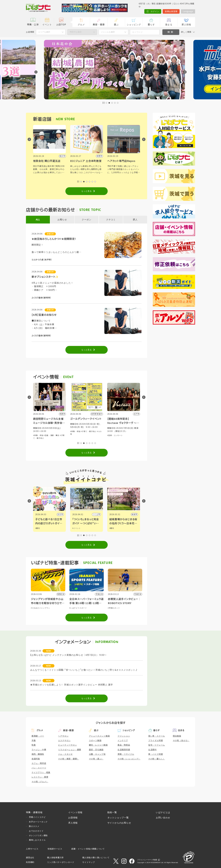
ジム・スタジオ (65, 754)
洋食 (34, 740)
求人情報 (186, 25)
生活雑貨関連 (124, 750)
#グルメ (38, 528)
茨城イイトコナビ (37, 817)
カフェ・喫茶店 (39, 763)
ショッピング (134, 25)
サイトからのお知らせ (119, 823)
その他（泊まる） (181, 740)
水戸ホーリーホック (38, 822)
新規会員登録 (171, 11)
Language (188, 11)
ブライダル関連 (156, 740)
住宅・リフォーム (157, 745)
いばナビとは (163, 812)
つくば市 (133, 514)
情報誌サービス (55, 849)
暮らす (151, 25)
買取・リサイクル (126, 754)
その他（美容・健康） (68, 759)
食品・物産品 (124, 745)
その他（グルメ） (40, 782)
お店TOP (61, 25)
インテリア (123, 740)
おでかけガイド (36, 831)
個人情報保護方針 (55, 858)
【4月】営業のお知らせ (44, 315)
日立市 (97, 514)
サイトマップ (89, 862)
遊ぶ (116, 25)
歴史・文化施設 (96, 750)
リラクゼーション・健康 (70, 750)
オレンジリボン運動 (38, 835)
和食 (34, 745)
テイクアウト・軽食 (41, 772)
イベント (47, 25)
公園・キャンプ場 (97, 754)
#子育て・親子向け (126, 431)
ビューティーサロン (67, 745)
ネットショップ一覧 (118, 818)
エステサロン (64, 740)
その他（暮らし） (157, 759)
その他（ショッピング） (129, 759)
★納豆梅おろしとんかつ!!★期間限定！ (54, 239)
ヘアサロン (63, 736)
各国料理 (36, 759)
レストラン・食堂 (40, 777)
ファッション (124, 736)
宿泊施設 (177, 736)
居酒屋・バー (38, 736)
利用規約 (30, 862)
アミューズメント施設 (99, 736)
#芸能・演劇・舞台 (51, 435)
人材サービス (32, 849)
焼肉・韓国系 (38, 754)
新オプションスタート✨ (45, 277)
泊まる (169, 25)
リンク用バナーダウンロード (61, 862)
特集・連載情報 (34, 812)
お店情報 (73, 818)
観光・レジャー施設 (98, 745)
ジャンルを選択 (108, 32)
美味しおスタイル (37, 840)
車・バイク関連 (156, 754)
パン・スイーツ (39, 768)
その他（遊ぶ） (96, 759)
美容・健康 (99, 25)
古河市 (60, 514)
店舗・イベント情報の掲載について (88, 849)
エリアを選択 (44, 32)
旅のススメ (34, 826)
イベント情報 (75, 812)
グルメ (81, 25)
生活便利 (152, 750)
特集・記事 (33, 25)
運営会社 (30, 858)
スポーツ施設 (95, 740)
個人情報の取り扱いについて (96, 858)
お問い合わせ (163, 818)
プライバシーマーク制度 (147, 860)
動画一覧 (112, 812)
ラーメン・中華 (39, 750)
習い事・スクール (157, 736)
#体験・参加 (38, 435)
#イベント (114, 528)
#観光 (75, 528)
